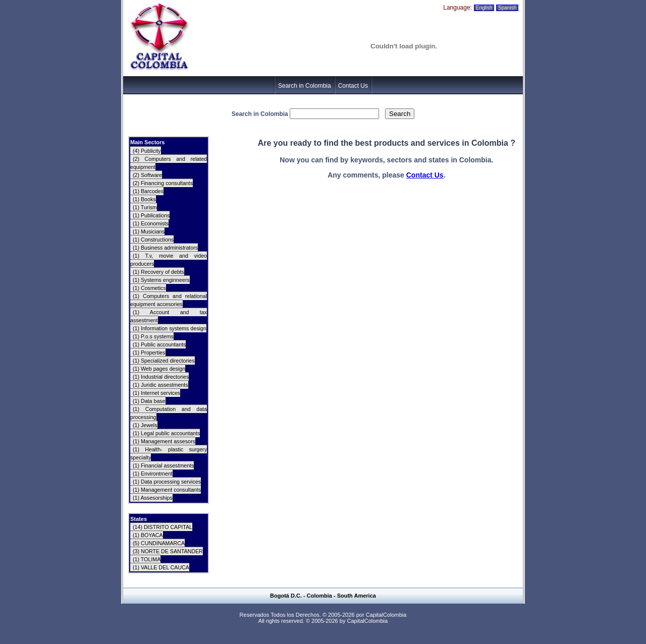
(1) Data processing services (167, 482)
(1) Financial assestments (163, 465)
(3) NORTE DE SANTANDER (168, 551)
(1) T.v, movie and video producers (169, 260)
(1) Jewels (145, 425)
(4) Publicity (147, 151)
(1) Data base (149, 401)
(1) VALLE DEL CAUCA (161, 567)
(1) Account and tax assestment (169, 316)
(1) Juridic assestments (160, 385)
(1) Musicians (149, 231)
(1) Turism (145, 207)
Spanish (507, 8)
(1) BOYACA (148, 535)
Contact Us (353, 86)
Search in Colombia (305, 86)
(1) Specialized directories (164, 361)
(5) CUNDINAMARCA (159, 543)
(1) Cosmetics (149, 288)
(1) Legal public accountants (166, 433)
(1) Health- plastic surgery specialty (169, 453)
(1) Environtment (153, 474)
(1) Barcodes (148, 191)
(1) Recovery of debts (158, 272)
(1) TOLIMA (147, 559)
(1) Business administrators (165, 248)
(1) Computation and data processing (169, 413)
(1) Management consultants (167, 490)
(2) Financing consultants (163, 183)
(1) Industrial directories (161, 377)
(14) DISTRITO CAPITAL (163, 527)
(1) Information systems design (170, 328)
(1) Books (144, 199)
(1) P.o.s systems (153, 336)
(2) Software (147, 175)
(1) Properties (149, 353)
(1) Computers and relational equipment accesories (169, 300)
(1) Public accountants (159, 344)
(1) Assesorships (153, 498)
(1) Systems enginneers (161, 280)
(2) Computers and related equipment (169, 163)
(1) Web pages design (159, 369)
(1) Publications (151, 215)
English (484, 8)
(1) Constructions (153, 240)
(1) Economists (151, 223)
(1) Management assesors (164, 441)
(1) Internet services (156, 393)
